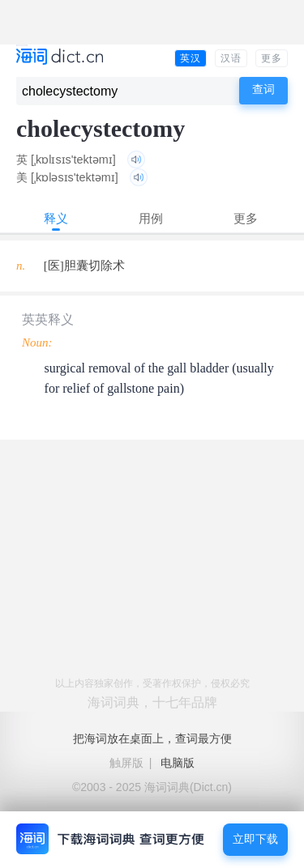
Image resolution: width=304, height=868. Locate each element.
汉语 (231, 58)
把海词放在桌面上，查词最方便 (152, 738)
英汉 (191, 58)
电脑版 (178, 763)
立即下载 (255, 839)
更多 (272, 58)
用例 (151, 218)
